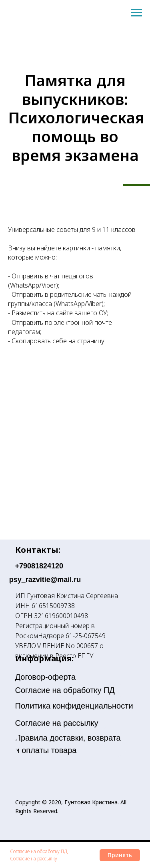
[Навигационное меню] (136, 13)
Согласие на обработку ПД (39, 851)
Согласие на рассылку (34, 859)
